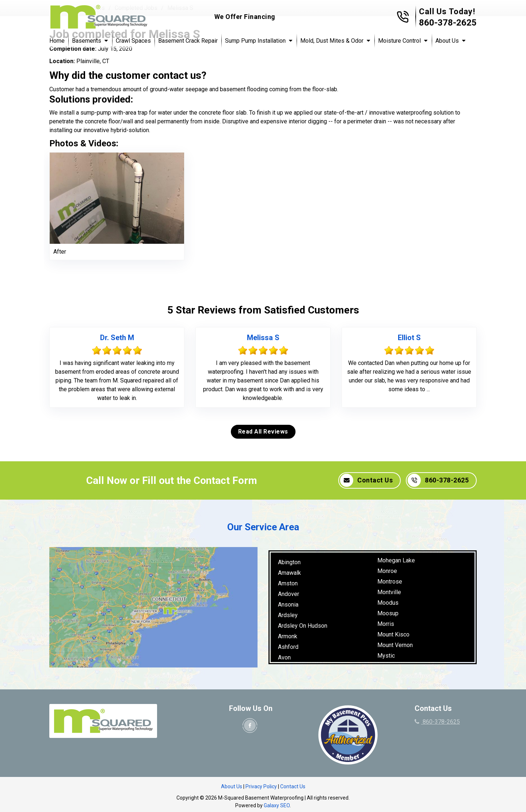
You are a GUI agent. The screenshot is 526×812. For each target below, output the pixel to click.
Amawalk (289, 573)
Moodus (388, 603)
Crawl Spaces (133, 41)
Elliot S (409, 338)
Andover (289, 594)
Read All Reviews (263, 432)
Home (57, 41)
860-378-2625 (448, 23)
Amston (288, 583)
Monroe (387, 571)
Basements (87, 41)
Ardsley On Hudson (303, 626)
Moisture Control (399, 41)
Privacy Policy (261, 786)
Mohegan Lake (396, 560)
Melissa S (263, 338)
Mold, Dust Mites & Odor (332, 41)
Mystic (386, 656)
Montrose (390, 582)
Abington (289, 562)
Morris (386, 624)
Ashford (288, 647)
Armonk (288, 636)
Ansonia (288, 605)
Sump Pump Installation (255, 41)
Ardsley (288, 615)
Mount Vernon (395, 645)
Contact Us (366, 480)
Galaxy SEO (277, 805)
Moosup (388, 613)
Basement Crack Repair (188, 41)
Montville (389, 592)
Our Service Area (263, 527)
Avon (284, 657)
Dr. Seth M (117, 338)
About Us (447, 41)
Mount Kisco (393, 634)
